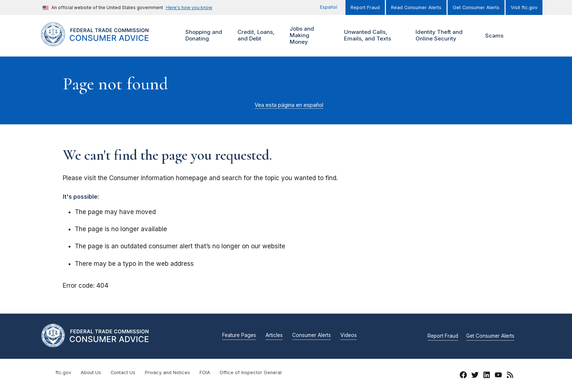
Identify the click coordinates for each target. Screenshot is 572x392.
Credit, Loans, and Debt (255, 36)
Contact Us (123, 372)
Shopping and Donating (203, 36)
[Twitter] (475, 376)
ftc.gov (63, 372)
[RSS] (510, 376)
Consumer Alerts (312, 335)
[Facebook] (463, 376)
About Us (91, 372)
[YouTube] (498, 376)
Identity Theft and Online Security (441, 36)
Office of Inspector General (251, 372)
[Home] (104, 42)
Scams (494, 36)
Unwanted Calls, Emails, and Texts (372, 36)
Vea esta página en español (289, 105)
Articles (274, 335)
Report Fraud (365, 7)
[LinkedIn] (487, 376)
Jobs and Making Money (304, 36)
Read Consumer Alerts (416, 7)
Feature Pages (239, 335)
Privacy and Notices (167, 372)
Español (328, 7)
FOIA (205, 372)
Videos (349, 335)
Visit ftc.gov (524, 7)
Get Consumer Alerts (476, 7)
